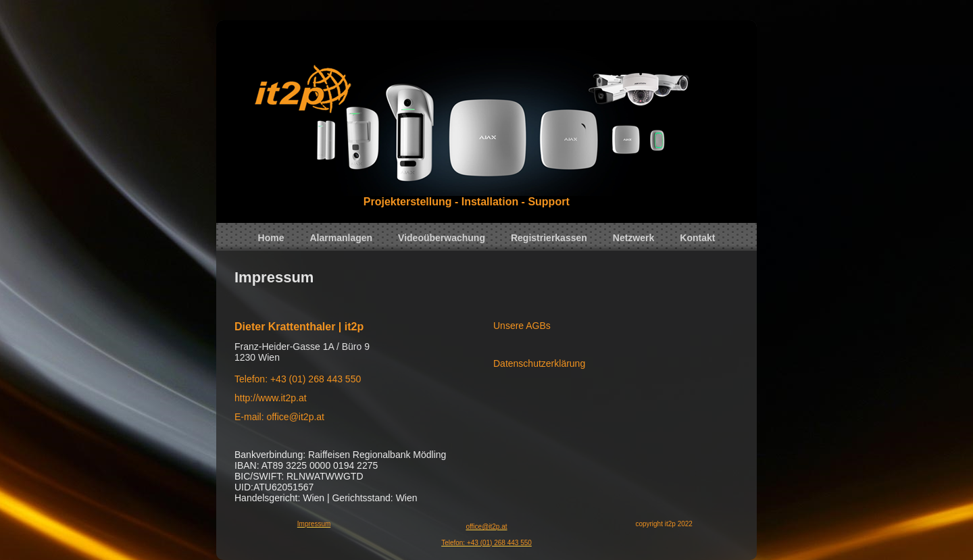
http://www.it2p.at (271, 398)
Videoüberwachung (442, 238)
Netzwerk (633, 238)
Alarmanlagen (342, 238)
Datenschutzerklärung (539, 363)
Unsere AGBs (522, 326)
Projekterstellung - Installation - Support (467, 202)
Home (271, 238)
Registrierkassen (549, 238)
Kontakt (697, 238)
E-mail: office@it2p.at (279, 417)
